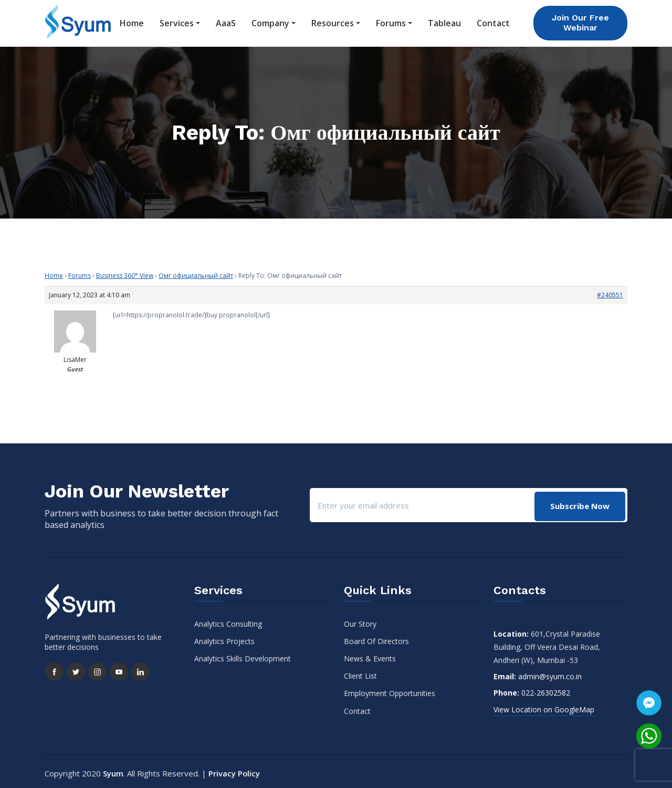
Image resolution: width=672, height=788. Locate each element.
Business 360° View (125, 272)
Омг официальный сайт (196, 272)
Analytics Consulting (228, 620)
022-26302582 (546, 689)
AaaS (226, 22)
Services (177, 22)
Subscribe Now (579, 502)
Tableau (444, 22)
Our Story (360, 620)
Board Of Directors (376, 637)
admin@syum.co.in (550, 673)
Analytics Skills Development (243, 655)
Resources (333, 22)
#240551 (610, 291)
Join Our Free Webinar (580, 21)
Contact (493, 22)
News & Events (370, 655)
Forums (391, 22)
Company (270, 22)
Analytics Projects (224, 637)
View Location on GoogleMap (544, 706)
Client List (360, 673)
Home (132, 22)
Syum (113, 770)
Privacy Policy (234, 770)
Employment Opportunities (390, 690)
